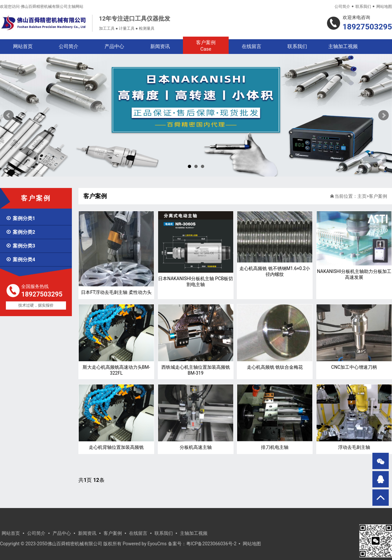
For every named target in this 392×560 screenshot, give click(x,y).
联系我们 (363, 7)
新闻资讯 (160, 46)
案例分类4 (21, 260)
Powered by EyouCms (144, 544)
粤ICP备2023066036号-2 (211, 544)
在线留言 (252, 46)
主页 (362, 196)
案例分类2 (21, 232)
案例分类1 (21, 218)
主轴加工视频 (343, 46)
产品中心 (114, 46)
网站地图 (384, 7)
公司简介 (342, 7)
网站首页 (23, 46)
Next (384, 115)
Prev (8, 115)
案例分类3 (21, 246)
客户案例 (206, 46)
